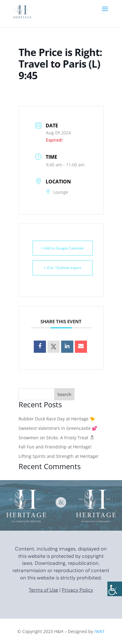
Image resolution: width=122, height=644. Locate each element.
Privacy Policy (77, 590)
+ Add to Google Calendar (63, 248)
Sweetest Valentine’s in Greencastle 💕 (58, 428)
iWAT (99, 631)
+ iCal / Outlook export (63, 268)
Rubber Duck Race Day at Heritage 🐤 (57, 419)
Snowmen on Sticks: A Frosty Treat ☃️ (57, 438)
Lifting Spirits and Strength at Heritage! (59, 456)
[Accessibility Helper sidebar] (115, 589)
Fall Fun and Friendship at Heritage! (55, 447)
